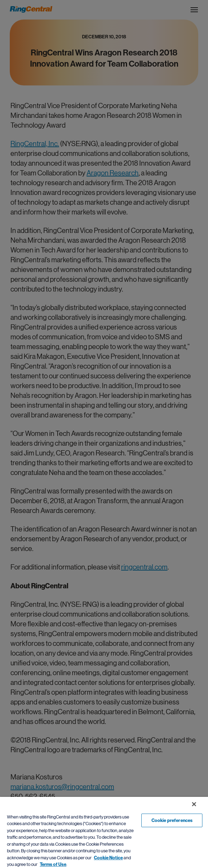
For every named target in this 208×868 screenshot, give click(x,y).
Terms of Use (53, 864)
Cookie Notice (108, 858)
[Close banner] (194, 804)
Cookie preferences (172, 820)
